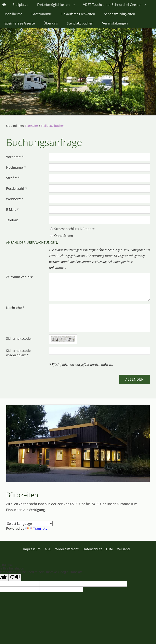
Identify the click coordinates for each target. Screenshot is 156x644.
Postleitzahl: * (17, 188)
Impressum (32, 549)
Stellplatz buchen (53, 126)
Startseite (31, 126)
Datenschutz (92, 549)
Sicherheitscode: (19, 338)
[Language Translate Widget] (29, 524)
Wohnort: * (15, 199)
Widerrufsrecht (67, 549)
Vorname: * (15, 157)
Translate (36, 528)
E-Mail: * (12, 210)
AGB (48, 549)
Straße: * (13, 178)
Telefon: (12, 220)
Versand (123, 549)
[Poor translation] (15, 577)
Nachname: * (16, 167)
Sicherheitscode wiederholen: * (18, 353)
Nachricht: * (15, 308)
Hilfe (109, 549)
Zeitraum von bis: (19, 277)
